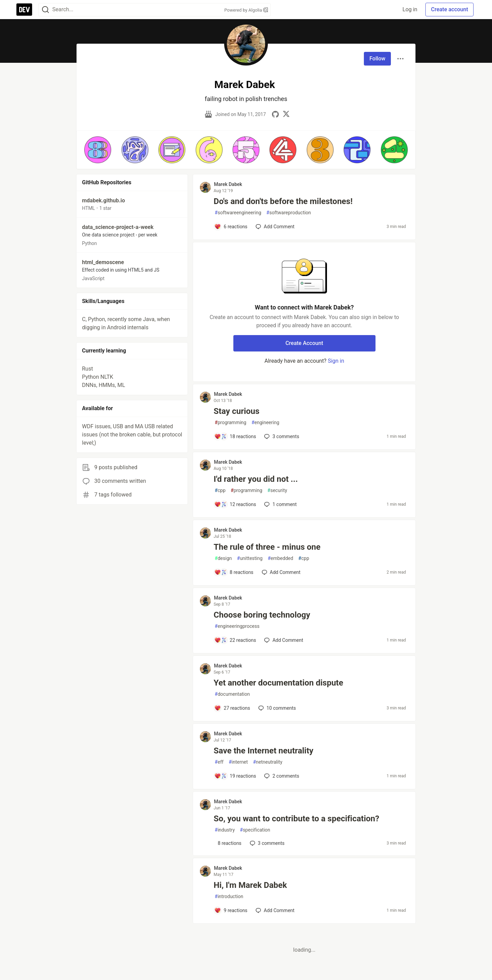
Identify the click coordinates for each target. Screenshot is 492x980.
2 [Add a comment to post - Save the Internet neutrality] (281, 776)
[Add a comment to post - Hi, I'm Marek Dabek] (231, 910)
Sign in (336, 361)
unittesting (250, 558)
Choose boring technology (262, 615)
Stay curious (236, 411)
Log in (410, 9)
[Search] (45, 10)
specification (255, 830)
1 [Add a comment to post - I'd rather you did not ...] (280, 504)
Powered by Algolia (246, 10)
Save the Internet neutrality (263, 751)
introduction (229, 897)
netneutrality (268, 762)
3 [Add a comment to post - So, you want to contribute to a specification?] (266, 843)
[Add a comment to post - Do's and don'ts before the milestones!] (231, 227)
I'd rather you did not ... (256, 479)
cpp (220, 491)
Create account (449, 9)
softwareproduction (289, 213)
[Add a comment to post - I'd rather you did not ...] (235, 504)
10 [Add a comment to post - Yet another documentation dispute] (276, 708)
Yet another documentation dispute (278, 683)
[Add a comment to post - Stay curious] (235, 436)
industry (225, 830)
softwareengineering (238, 213)
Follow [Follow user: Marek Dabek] (377, 59)
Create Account (304, 343)
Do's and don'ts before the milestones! (283, 201)
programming (230, 423)
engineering (265, 423)
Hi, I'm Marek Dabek (250, 885)
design (223, 558)
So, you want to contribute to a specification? (296, 819)
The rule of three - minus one (267, 547)
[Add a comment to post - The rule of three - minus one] (234, 572)
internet (238, 762)
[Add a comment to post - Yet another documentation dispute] (232, 708)
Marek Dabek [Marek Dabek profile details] (228, 184)
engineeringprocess (237, 626)
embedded (280, 558)
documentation (232, 694)
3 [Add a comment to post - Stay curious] (281, 436)
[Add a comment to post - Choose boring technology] (235, 640)
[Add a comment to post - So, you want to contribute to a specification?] (228, 843)
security (277, 491)
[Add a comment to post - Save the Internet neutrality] (235, 776)
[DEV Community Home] (24, 10)
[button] (98, 150)
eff (219, 762)
